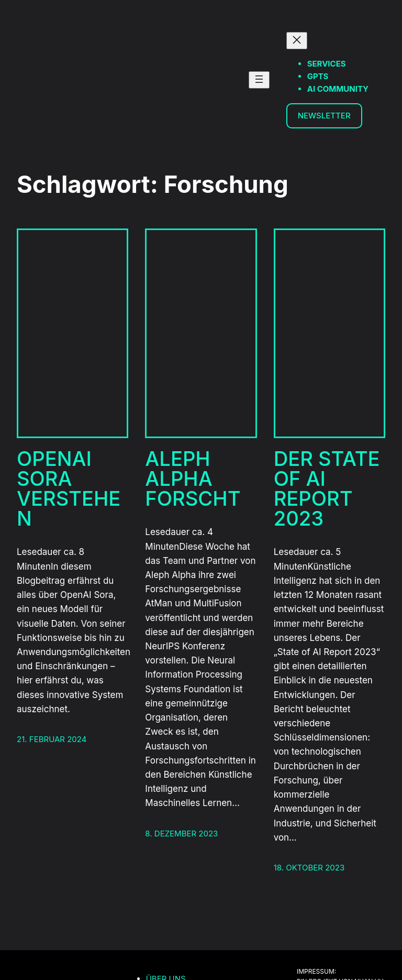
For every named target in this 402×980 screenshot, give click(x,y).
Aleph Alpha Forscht (193, 478)
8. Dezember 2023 (181, 834)
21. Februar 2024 (52, 739)
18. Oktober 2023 (309, 868)
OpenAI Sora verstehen (69, 489)
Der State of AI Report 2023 (327, 489)
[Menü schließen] (297, 41)
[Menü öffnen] (259, 80)
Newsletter (324, 116)
